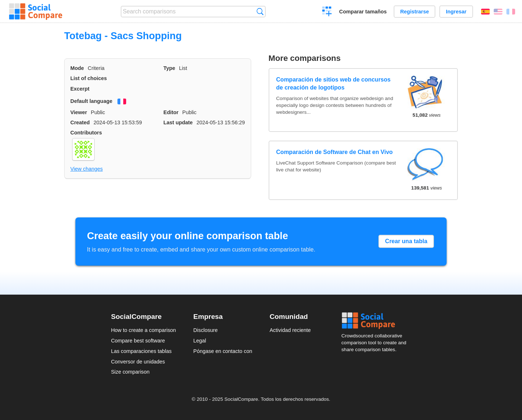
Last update (178, 122)
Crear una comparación (327, 12)
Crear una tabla (406, 241)
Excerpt (80, 89)
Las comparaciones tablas (141, 351)
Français (511, 12)
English (498, 12)
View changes (86, 169)
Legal (200, 341)
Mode (77, 68)
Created (80, 122)
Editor (171, 112)
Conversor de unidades (138, 362)
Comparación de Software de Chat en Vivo (335, 152)
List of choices (89, 78)
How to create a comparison (143, 330)
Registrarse (415, 12)
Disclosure (205, 330)
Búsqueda (260, 11)
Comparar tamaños (363, 12)
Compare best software (138, 341)
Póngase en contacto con (223, 351)
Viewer (79, 112)
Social (376, 321)
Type (169, 68)
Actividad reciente (290, 330)
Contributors (86, 133)
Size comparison (130, 372)
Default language (91, 101)
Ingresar (456, 12)
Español (485, 12)
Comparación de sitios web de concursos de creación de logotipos (333, 84)
